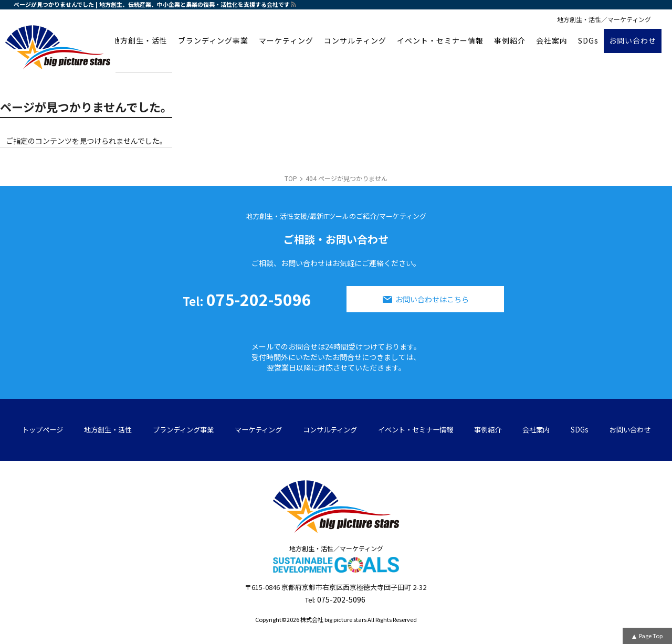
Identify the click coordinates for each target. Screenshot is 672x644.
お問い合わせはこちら (432, 299)
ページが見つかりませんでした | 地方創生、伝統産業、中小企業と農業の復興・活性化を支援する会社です (152, 4)
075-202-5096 (247, 299)
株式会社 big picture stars (333, 619)
